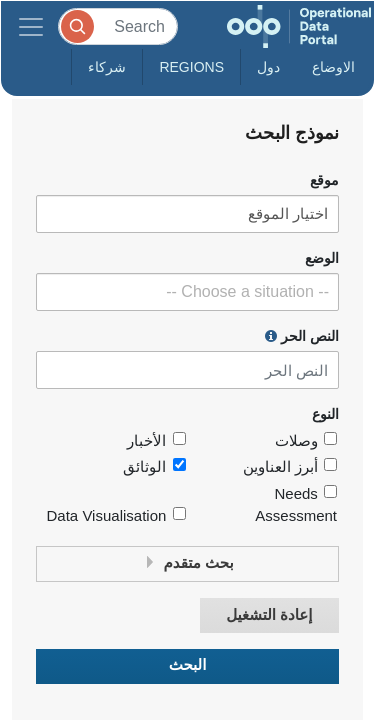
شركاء (107, 67)
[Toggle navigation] (31, 26)
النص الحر (302, 336)
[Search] (118, 26)
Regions (191, 67)
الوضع (322, 258)
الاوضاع (333, 67)
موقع (324, 180)
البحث (188, 665)
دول (268, 67)
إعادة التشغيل (269, 615)
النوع (325, 414)
